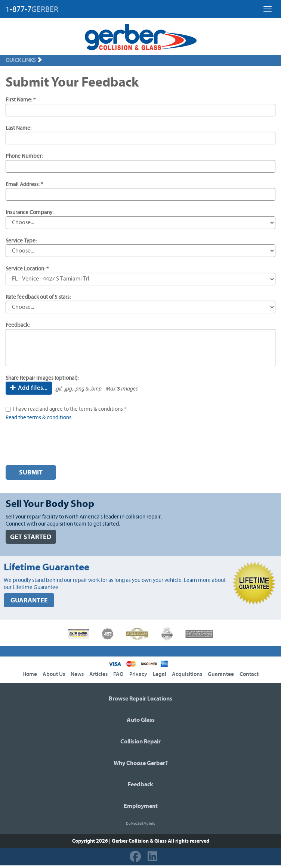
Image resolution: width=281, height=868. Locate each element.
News (77, 674)
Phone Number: (24, 156)
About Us (54, 674)
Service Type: (21, 241)
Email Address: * (24, 184)
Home (30, 674)
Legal (160, 674)
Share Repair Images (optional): (42, 378)
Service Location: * (27, 269)
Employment (141, 806)
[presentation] (62, 445)
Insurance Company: (30, 212)
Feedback (140, 784)
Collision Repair (140, 742)
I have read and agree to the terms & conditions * (70, 409)
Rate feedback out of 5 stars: (38, 297)
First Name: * (21, 100)
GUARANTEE (29, 600)
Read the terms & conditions (38, 418)
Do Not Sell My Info (140, 824)
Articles (98, 674)
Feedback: (18, 325)
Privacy (138, 674)
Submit (31, 472)
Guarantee (221, 674)
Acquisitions (187, 674)
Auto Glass (141, 720)
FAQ (118, 674)
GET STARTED (31, 537)
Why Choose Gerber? (141, 763)
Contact (249, 674)
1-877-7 (32, 9)
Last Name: (18, 128)
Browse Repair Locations (140, 699)
